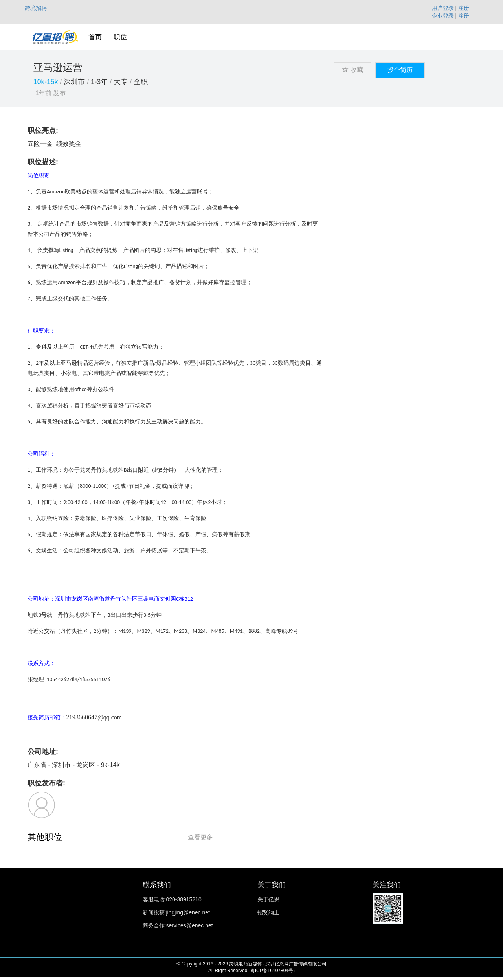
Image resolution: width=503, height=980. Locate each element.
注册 (464, 8)
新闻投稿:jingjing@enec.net (176, 912)
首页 (95, 37)
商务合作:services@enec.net (178, 925)
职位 (120, 37)
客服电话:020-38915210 (172, 899)
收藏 (353, 70)
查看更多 (200, 837)
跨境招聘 (36, 8)
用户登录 (443, 8)
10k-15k (46, 82)
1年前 (43, 93)
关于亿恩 (268, 899)
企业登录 (443, 16)
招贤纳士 (268, 912)
